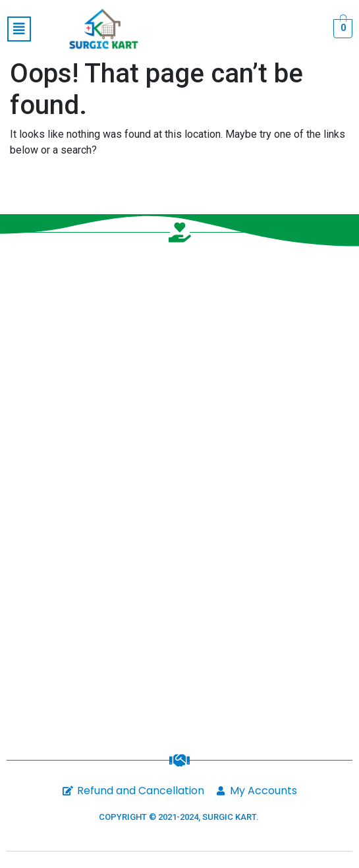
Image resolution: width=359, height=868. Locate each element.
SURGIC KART (229, 817)
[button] (19, 29)
